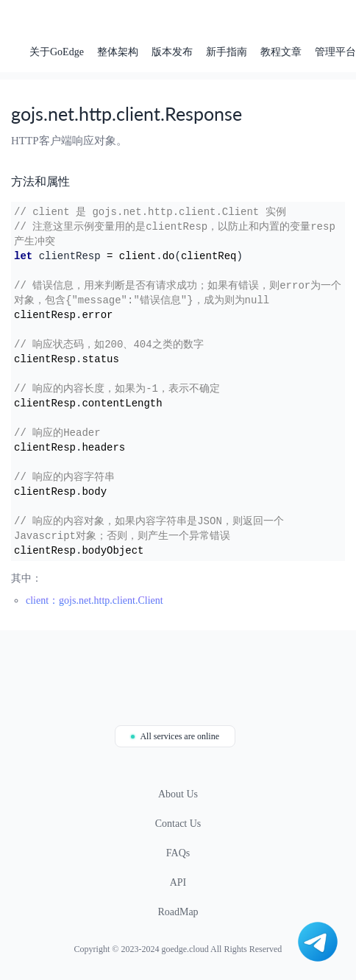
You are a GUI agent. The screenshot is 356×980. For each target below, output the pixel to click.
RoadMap (178, 912)
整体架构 (118, 52)
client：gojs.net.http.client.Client (95, 600)
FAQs (178, 853)
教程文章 (281, 52)
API (178, 882)
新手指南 (227, 52)
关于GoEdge (57, 52)
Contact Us (178, 824)
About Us (178, 794)
